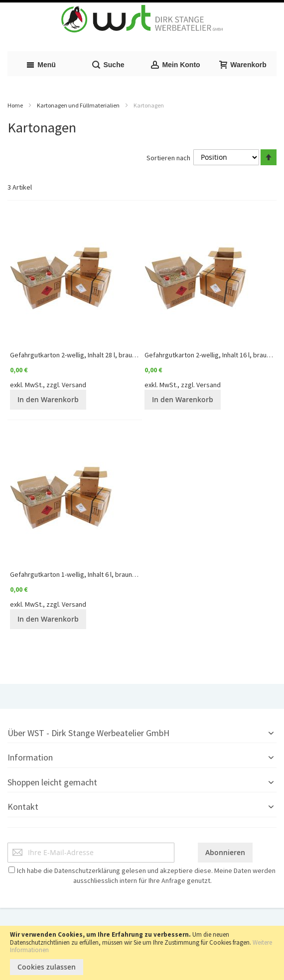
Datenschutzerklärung (87, 871)
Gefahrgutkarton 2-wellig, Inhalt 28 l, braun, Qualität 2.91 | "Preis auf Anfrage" (124, 355)
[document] (142, 953)
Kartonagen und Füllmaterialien (78, 105)
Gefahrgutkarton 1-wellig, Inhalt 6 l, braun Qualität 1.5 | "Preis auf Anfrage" (119, 574)
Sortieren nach (168, 157)
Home (15, 105)
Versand (74, 385)
